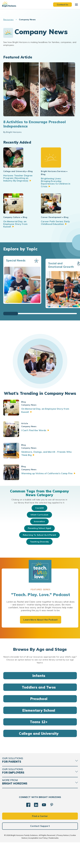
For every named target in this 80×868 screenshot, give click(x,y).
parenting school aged (39, 554)
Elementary (40, 736)
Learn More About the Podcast (41, 645)
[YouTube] (44, 831)
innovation (39, 547)
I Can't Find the (38, 456)
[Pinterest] (52, 831)
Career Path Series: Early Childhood (54, 249)
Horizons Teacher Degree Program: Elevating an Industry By (18, 191)
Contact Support (40, 852)
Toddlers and (40, 713)
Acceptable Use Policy (38, 864)
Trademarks (54, 864)
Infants (40, 701)
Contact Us (62, 4)
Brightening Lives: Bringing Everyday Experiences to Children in (54, 194)
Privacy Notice (63, 861)
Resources (8, 20)
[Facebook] (28, 831)
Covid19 (39, 534)
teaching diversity (39, 568)
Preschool (40, 724)
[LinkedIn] (36, 831)
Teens (40, 748)
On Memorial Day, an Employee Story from (18, 249)
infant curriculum (39, 541)
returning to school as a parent (39, 561)
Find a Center (40, 842)
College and (40, 759)
